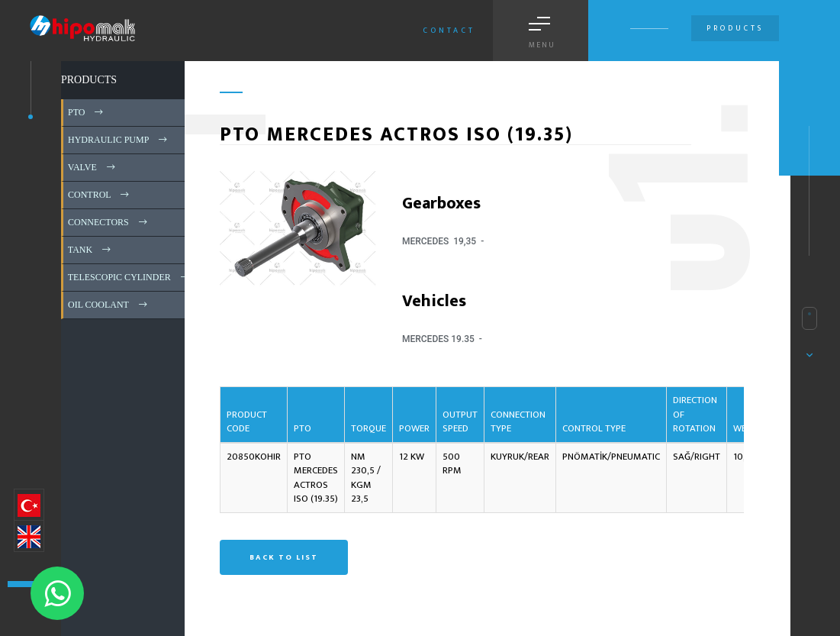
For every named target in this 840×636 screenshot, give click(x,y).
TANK (90, 250)
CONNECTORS (109, 222)
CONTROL (100, 195)
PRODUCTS (89, 80)
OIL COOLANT (109, 305)
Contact (449, 31)
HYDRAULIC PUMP (119, 140)
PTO (87, 112)
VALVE (93, 167)
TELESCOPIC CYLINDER (130, 277)
